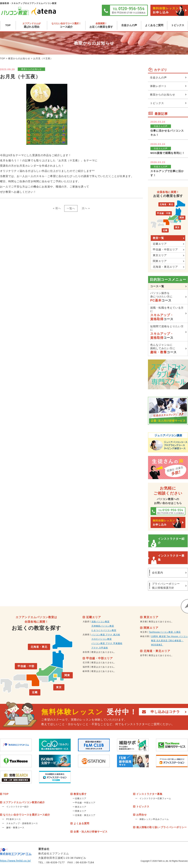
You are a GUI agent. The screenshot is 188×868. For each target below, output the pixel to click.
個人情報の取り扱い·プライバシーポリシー (162, 827)
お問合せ (142, 815)
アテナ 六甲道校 (100, 648)
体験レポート (158, 86)
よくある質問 (81, 823)
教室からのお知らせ (19, 58)
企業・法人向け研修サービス (91, 832)
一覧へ (71, 208)
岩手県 (144, 655)
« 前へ (57, 208)
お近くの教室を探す (101, 25)
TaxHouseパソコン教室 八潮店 (165, 632)
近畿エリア (160, 244)
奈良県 (86, 652)
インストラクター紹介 (171, 541)
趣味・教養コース (15, 828)
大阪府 (86, 622)
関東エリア (160, 261)
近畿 (165, 230)
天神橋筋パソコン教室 (103, 626)
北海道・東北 (166, 204)
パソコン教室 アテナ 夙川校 (106, 635)
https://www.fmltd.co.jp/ (15, 861)
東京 (177, 227)
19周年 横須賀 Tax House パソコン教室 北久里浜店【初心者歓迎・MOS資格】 (169, 641)
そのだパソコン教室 (102, 639)
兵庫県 (86, 635)
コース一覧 (157, 286)
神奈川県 (145, 636)
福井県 (86, 667)
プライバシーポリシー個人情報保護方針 (166, 586)
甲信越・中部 (164, 213)
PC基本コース (14, 819)
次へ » (86, 208)
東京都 (144, 622)
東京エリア (160, 255)
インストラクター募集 (171, 558)
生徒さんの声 (129, 25)
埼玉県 (144, 632)
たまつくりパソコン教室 (104, 630)
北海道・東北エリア (165, 267)
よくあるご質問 (154, 25)
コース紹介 (66, 25)
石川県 (86, 663)
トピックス (178, 25)
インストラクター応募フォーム (155, 798)
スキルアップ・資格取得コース (22, 823)
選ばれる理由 (31, 25)
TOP (8, 25)
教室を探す (80, 794)
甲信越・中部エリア (165, 249)
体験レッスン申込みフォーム (154, 819)
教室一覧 (158, 238)
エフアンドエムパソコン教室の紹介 (24, 802)
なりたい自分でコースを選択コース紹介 (27, 815)
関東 (182, 218)
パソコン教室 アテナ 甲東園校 (107, 643)
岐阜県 (86, 671)
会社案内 (158, 573)
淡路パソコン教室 (100, 622)
